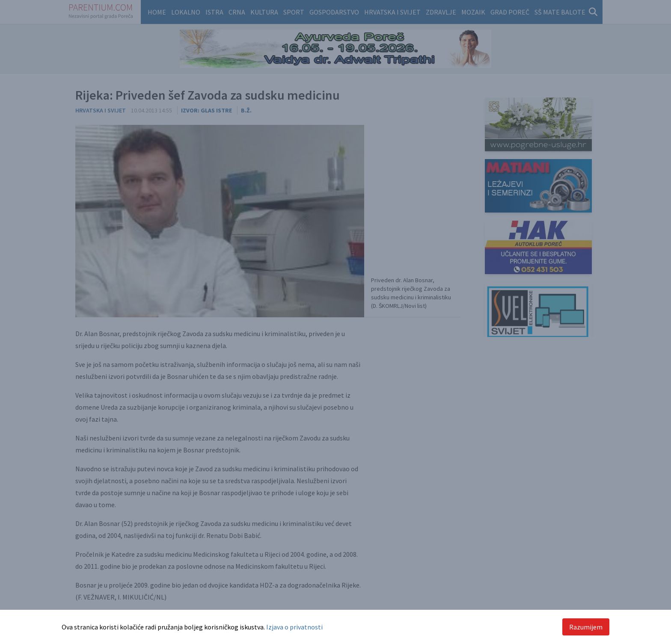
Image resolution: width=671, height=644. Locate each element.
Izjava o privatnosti (294, 627)
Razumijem (586, 627)
